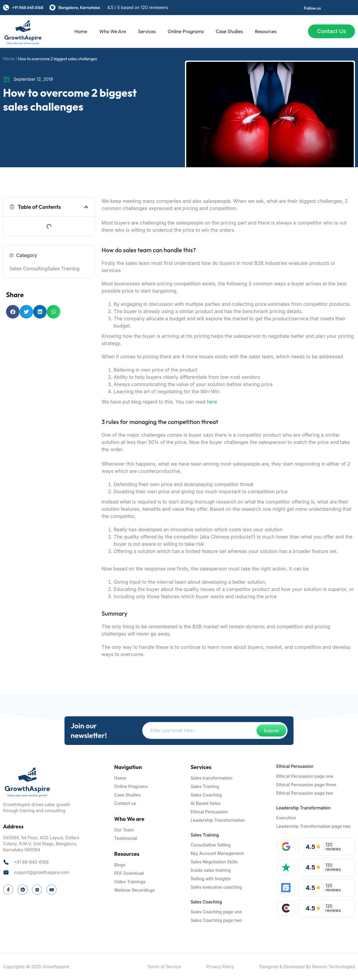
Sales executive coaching (216, 887)
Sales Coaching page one (216, 912)
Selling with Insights (210, 879)
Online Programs (185, 31)
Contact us (125, 803)
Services (147, 31)
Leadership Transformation (218, 820)
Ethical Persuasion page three (306, 785)
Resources (266, 31)
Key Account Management (217, 853)
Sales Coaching (206, 795)
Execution (286, 818)
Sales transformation (211, 778)
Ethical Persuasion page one (305, 776)
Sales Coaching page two (216, 920)
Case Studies (229, 31)
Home (81, 31)
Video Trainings (130, 882)
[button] (86, 207)
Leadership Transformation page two (313, 826)
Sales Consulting (28, 269)
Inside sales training (210, 870)
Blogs (120, 865)
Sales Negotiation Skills (214, 862)
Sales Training (64, 269)
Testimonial (126, 838)
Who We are (113, 31)
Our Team (124, 830)
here (212, 402)
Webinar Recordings (135, 890)
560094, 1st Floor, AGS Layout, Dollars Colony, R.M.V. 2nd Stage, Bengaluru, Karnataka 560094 (41, 844)
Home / (10, 59)
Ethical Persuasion (209, 812)
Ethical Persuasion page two (305, 793)
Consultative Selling (210, 845)
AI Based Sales (205, 803)
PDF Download (129, 873)
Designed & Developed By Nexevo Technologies (307, 967)
